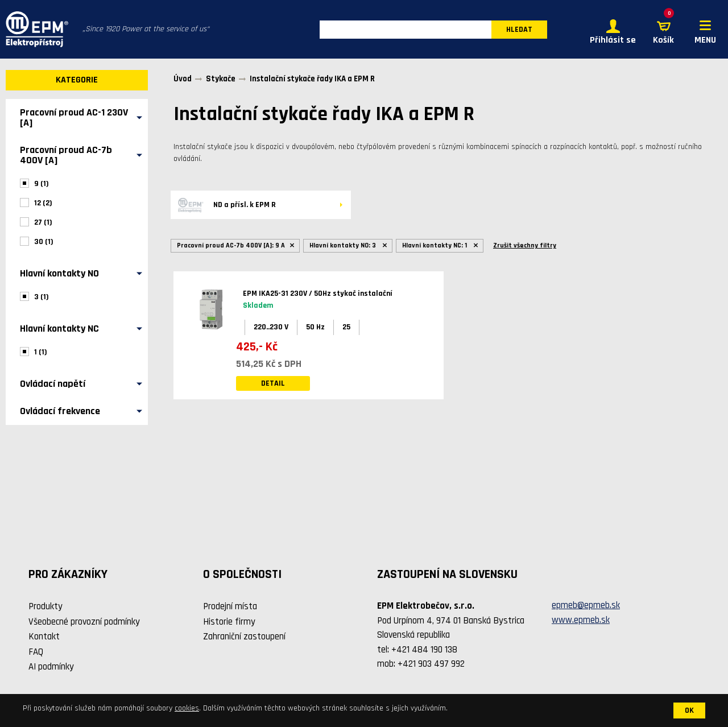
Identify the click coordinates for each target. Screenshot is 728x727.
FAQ (36, 652)
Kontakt (44, 637)
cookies (187, 708)
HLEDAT (519, 30)
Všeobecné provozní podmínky (84, 622)
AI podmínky (51, 667)
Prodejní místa (230, 606)
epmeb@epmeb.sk (586, 605)
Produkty (45, 606)
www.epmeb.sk (581, 620)
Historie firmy (229, 622)
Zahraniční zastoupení (244, 637)
